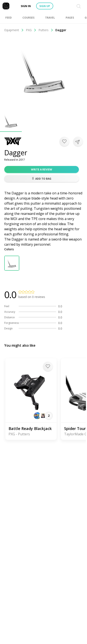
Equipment (14, 30)
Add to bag (41, 179)
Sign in (26, 6)
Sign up (45, 6)
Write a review (42, 169)
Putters (46, 30)
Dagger (61, 30)
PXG (31, 30)
